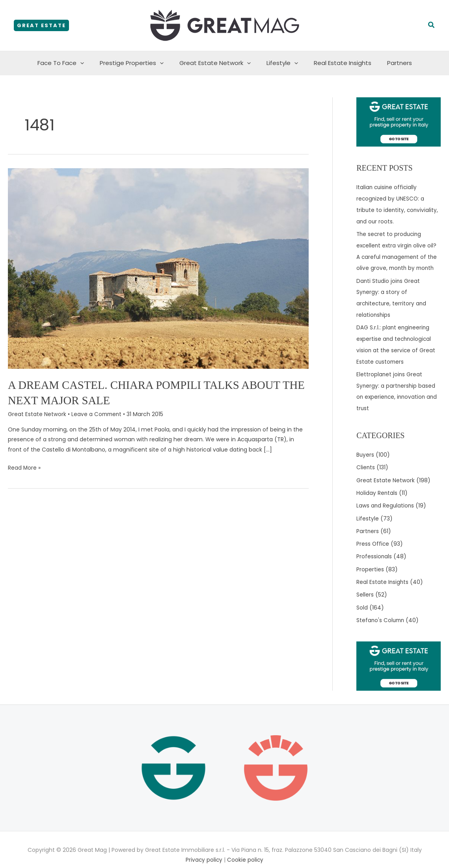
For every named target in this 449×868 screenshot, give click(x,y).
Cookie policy (246, 849)
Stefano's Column (381, 610)
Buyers (365, 449)
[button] (41, 25)
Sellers (365, 585)
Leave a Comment (97, 414)
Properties (370, 560)
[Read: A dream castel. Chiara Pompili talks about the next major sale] (158, 268)
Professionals (374, 548)
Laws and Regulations (386, 498)
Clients (366, 461)
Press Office (373, 535)
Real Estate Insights (337, 63)
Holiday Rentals (377, 486)
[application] (90, 63)
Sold (362, 598)
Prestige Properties (138, 63)
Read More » (24, 467)
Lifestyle (280, 63)
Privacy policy (204, 849)
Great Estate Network (217, 63)
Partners (390, 63)
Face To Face (71, 63)
